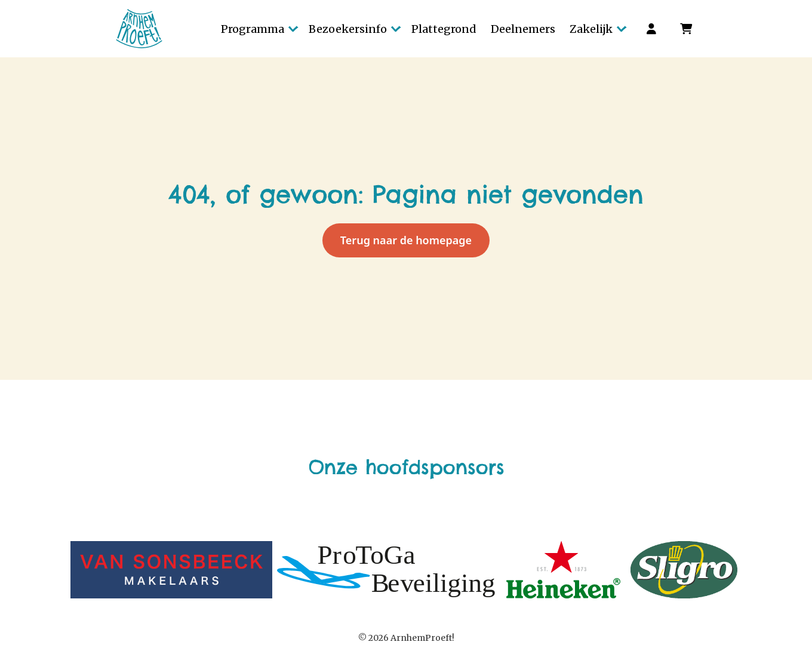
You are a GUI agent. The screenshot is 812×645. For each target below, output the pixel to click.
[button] (258, 28)
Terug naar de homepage (406, 240)
